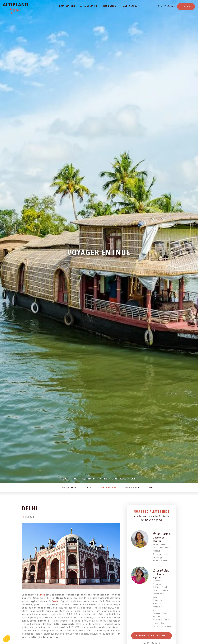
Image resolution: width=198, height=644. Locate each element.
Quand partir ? (89, 6)
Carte (88, 488)
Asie (75, 479)
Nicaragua (157, 610)
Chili (155, 590)
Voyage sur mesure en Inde (95, 479)
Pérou (166, 613)
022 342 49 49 (168, 6)
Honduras (157, 603)
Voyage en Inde (69, 488)
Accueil (65, 479)
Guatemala (158, 600)
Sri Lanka (157, 554)
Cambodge (158, 557)
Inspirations (110, 6)
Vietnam (156, 620)
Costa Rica (157, 594)
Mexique (156, 551)
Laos (163, 623)
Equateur (164, 548)
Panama (156, 613)
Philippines (166, 626)
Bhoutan (156, 561)
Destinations (67, 6)
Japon (155, 623)
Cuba (155, 548)
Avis (151, 488)
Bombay (56, 601)
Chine (166, 561)
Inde (43, 595)
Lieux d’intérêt (119, 479)
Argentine (157, 584)
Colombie (164, 590)
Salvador (157, 617)
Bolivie (156, 587)
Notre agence (131, 6)
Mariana (162, 535)
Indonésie (157, 581)
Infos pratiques (133, 488)
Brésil (164, 544)
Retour (28, 517)
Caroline (161, 571)
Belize (155, 544)
